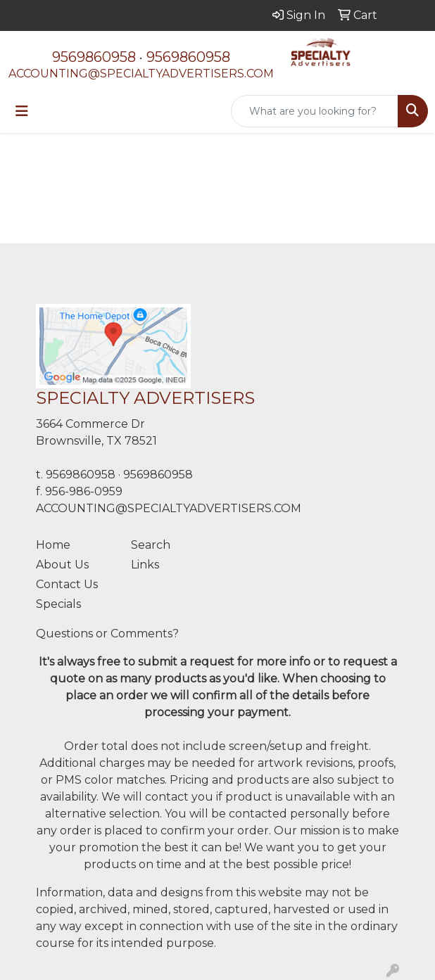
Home (53, 545)
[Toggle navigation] (22, 111)
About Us (62, 565)
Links (145, 565)
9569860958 (94, 57)
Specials (58, 604)
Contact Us (67, 584)
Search (151, 545)
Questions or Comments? (107, 634)
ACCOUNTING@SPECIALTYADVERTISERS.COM (141, 74)
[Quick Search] (315, 111)
